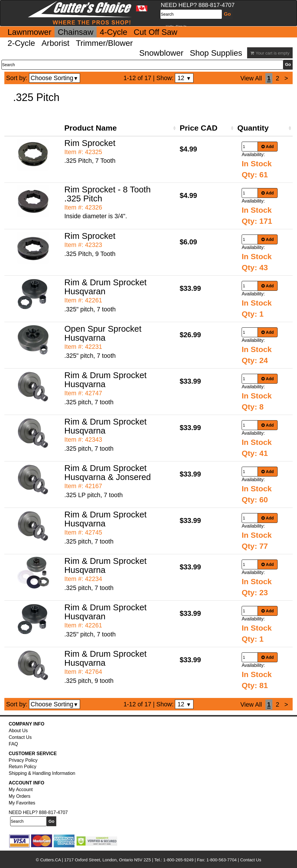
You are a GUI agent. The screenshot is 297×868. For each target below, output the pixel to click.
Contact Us (20, 737)
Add (268, 147)
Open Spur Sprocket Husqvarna (103, 333)
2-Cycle (21, 43)
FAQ (13, 744)
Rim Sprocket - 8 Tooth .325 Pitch (108, 194)
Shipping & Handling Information (42, 773)
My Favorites (22, 803)
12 (184, 78)
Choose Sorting (55, 78)
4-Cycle (114, 32)
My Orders (20, 796)
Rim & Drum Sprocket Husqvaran (106, 287)
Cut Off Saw (155, 32)
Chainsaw (76, 32)
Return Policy (22, 767)
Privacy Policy (23, 760)
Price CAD (198, 128)
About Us (18, 731)
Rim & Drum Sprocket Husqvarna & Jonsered (108, 472)
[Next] (286, 78)
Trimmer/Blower (104, 43)
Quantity (253, 128)
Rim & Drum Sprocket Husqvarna (106, 380)
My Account (21, 789)
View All (251, 78)
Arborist (55, 43)
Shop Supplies (216, 53)
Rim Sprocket (90, 143)
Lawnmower (29, 32)
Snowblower (161, 53)
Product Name (91, 128)
